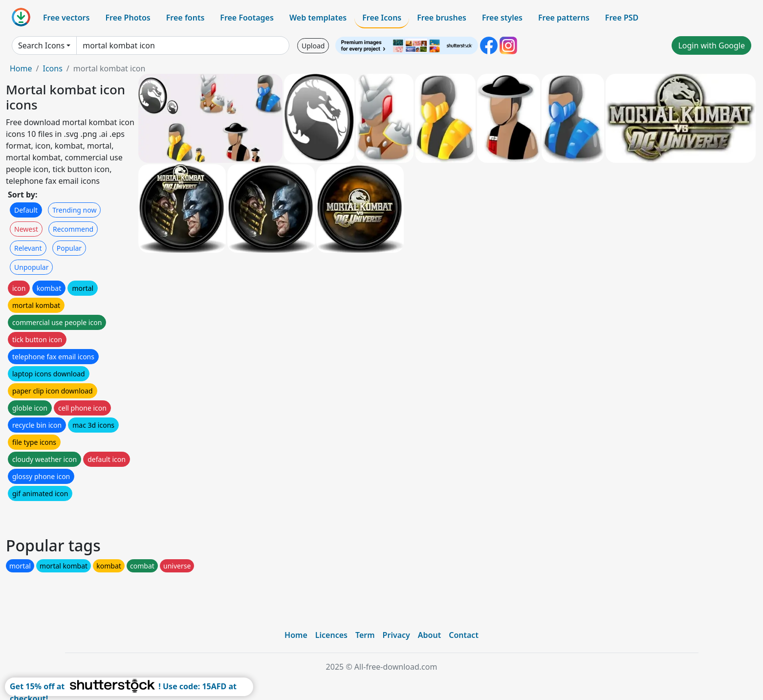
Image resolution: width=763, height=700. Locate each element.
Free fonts (185, 18)
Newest (26, 229)
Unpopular (31, 267)
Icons (52, 68)
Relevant (28, 248)
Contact (464, 635)
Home (21, 68)
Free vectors (66, 18)
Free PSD (622, 18)
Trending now (74, 210)
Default (26, 210)
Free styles (502, 18)
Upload (313, 46)
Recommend (73, 229)
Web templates (318, 18)
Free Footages (247, 18)
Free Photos (128, 18)
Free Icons (382, 18)
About (429, 635)
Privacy (396, 635)
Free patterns (564, 18)
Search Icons (41, 45)
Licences (331, 635)
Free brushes (442, 18)
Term (365, 635)
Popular (69, 248)
